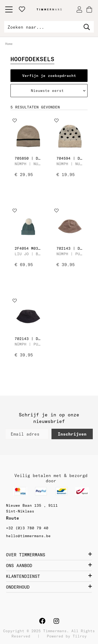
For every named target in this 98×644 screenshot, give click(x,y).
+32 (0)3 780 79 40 (27, 528)
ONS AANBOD (49, 565)
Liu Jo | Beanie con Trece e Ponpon (28, 254)
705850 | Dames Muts (28, 158)
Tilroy (80, 636)
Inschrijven (72, 434)
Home (9, 44)
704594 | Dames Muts (70, 158)
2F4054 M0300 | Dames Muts (28, 248)
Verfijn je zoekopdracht (49, 76)
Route (14, 518)
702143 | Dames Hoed (70, 248)
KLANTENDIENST (49, 576)
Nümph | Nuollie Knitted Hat (70, 164)
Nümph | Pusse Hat (70, 254)
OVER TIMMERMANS (49, 554)
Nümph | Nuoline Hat (28, 164)
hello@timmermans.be (28, 536)
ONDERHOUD (49, 587)
